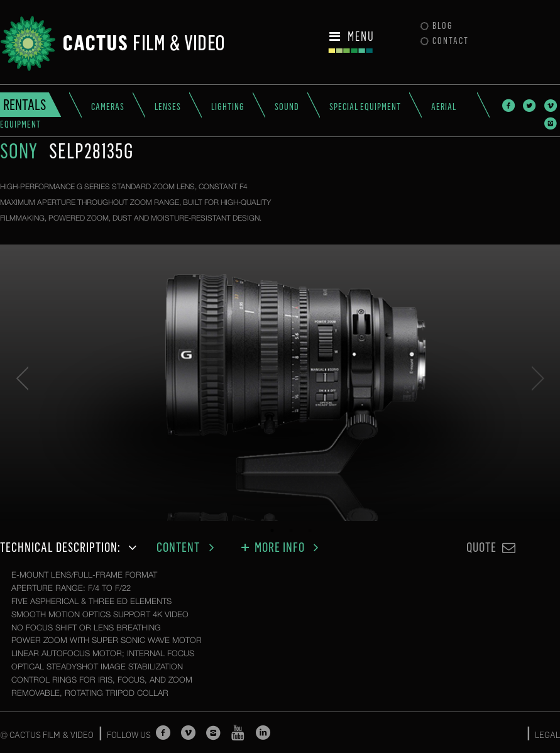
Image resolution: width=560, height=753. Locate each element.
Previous (22, 378)
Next (538, 378)
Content (189, 547)
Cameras (108, 107)
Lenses (168, 107)
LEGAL (547, 735)
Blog (436, 26)
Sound (287, 107)
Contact (444, 41)
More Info (281, 547)
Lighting (228, 107)
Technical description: (71, 547)
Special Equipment (365, 107)
